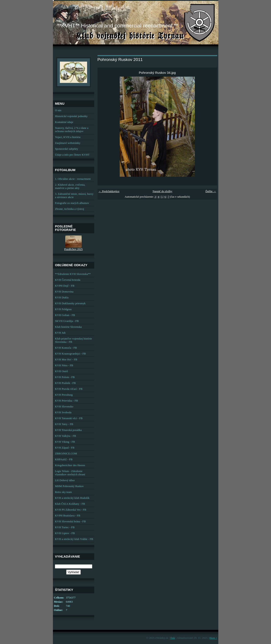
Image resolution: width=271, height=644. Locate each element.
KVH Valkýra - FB (66, 436)
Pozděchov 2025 (73, 249)
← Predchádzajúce (109, 191)
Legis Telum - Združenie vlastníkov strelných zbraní (70, 473)
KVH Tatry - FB (64, 424)
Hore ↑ (213, 638)
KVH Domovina (64, 292)
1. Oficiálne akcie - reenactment (73, 179)
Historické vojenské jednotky (71, 116)
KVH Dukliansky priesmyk (70, 303)
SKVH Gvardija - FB (67, 321)
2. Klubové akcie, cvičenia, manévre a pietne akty (70, 186)
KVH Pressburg (64, 395)
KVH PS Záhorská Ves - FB (71, 510)
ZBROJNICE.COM (66, 454)
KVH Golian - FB (65, 315)
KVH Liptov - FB (65, 533)
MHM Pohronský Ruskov (69, 486)
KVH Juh (60, 333)
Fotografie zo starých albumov (72, 203)
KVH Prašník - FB (66, 383)
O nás (58, 110)
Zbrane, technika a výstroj (70, 209)
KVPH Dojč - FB (65, 286)
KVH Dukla (62, 298)
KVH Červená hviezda (68, 280)
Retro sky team (63, 492)
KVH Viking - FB (65, 442)
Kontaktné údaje (64, 122)
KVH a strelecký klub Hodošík (72, 498)
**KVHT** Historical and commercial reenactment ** (118, 26)
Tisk (172, 638)
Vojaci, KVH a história (68, 137)
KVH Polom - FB (65, 377)
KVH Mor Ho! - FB (66, 360)
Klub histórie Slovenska (68, 327)
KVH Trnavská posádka (68, 430)
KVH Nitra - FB (64, 365)
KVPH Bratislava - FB (68, 516)
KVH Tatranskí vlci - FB (69, 418)
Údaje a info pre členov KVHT (72, 155)
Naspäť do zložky (162, 191)
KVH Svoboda (63, 412)
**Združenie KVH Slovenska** (73, 274)
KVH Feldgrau (63, 309)
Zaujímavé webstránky (68, 143)
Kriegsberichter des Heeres (70, 465)
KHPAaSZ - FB (64, 459)
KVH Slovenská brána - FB (70, 521)
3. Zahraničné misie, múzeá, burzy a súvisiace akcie (74, 196)
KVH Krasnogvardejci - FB (71, 354)
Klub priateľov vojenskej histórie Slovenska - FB (74, 340)
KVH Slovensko (64, 407)
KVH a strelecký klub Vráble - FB (74, 539)
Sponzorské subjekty (67, 149)
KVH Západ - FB (65, 448)
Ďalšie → (211, 191)
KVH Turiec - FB (65, 527)
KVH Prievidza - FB (67, 401)
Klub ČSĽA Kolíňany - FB (70, 504)
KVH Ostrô (61, 371)
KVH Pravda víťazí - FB (69, 389)
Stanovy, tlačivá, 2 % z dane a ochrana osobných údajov (72, 130)
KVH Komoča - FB (66, 348)
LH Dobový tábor (65, 480)
